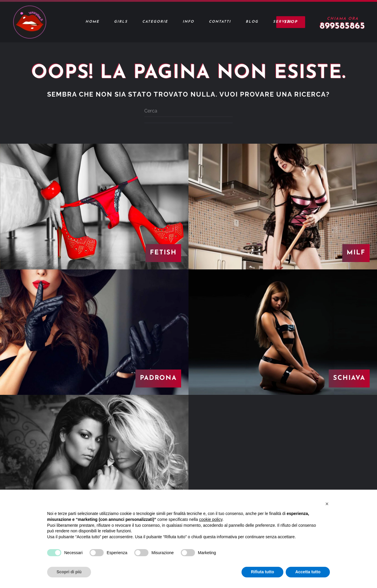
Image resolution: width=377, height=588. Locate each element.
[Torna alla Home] (29, 22)
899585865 (343, 26)
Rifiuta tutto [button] (263, 572)
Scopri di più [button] (69, 572)
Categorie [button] (155, 22)
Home (92, 22)
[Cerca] (188, 111)
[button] (327, 504)
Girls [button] (121, 22)
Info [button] (188, 22)
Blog (252, 22)
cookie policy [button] (211, 519)
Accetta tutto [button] (308, 572)
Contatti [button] (220, 22)
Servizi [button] (282, 22)
